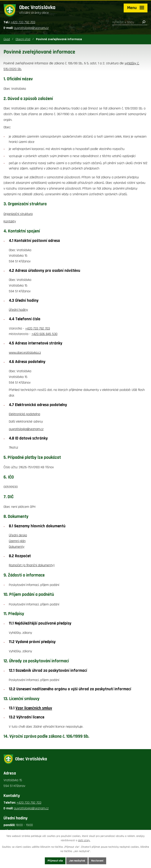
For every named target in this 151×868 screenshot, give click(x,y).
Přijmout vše (55, 861)
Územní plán (17, 541)
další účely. (84, 841)
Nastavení (97, 861)
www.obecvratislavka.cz (25, 353)
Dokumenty (17, 547)
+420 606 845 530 (44, 334)
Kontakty (10, 221)
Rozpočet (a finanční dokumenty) (32, 565)
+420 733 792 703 (23, 22)
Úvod (7, 39)
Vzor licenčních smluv (34, 708)
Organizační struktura (18, 214)
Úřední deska (18, 535)
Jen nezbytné (77, 861)
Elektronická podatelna (24, 414)
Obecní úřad (23, 39)
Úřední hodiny (18, 310)
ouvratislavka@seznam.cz (31, 28)
